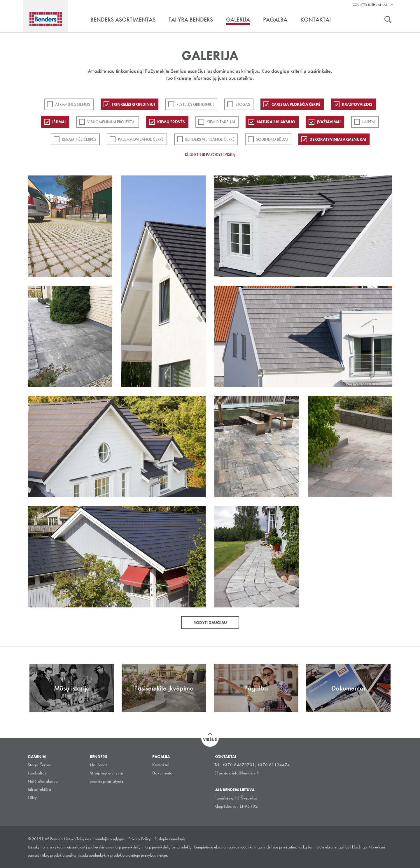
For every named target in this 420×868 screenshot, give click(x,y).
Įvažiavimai (329, 122)
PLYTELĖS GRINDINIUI (195, 104)
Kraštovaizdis (357, 104)
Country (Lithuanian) (371, 5)
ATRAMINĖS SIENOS (73, 104)
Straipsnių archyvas (107, 773)
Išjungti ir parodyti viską (210, 154)
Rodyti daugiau (210, 623)
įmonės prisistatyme (107, 781)
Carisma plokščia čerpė (296, 104)
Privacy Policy (140, 839)
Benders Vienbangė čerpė (210, 139)
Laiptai (369, 122)
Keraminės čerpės (79, 139)
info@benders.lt (245, 773)
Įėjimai (59, 122)
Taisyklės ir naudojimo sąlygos (100, 839)
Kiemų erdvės (171, 122)
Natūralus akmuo (276, 122)
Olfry (32, 797)
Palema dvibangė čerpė (141, 139)
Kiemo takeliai (221, 122)
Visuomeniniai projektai (111, 122)
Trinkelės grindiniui (133, 104)
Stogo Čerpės (40, 765)
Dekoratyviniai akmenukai (338, 139)
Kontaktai (161, 765)
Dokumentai (163, 773)
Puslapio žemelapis (170, 839)
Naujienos (98, 765)
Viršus (210, 739)
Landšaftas (37, 773)
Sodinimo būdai (272, 139)
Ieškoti (388, 20)
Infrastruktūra (39, 789)
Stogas (243, 104)
